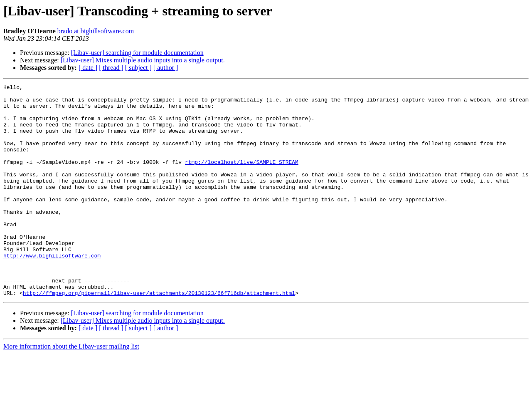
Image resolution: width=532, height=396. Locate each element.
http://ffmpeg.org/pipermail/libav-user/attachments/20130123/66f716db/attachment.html (159, 335)
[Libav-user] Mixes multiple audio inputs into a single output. (143, 60)
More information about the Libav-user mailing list (71, 389)
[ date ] (88, 68)
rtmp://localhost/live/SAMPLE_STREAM (242, 178)
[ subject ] (138, 68)
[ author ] (166, 68)
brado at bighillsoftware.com (96, 31)
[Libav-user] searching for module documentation (137, 53)
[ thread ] (111, 68)
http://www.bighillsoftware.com (52, 290)
